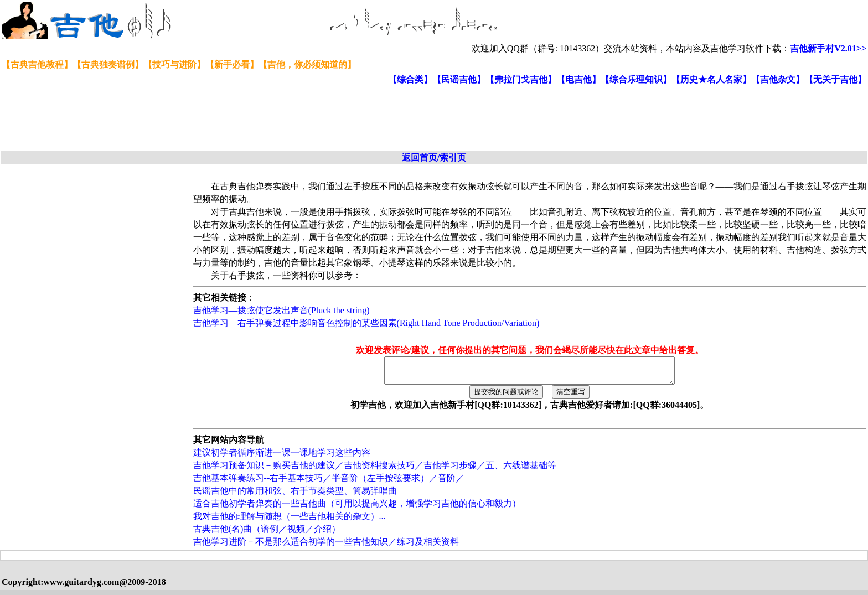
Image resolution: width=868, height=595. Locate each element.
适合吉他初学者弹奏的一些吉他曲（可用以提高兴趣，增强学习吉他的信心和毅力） (357, 508)
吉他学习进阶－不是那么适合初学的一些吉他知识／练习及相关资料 (326, 547)
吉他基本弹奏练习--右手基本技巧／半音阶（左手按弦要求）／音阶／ (329, 483)
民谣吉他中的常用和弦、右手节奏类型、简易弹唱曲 (295, 496)
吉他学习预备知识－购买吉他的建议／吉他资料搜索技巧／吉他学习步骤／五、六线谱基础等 (375, 470)
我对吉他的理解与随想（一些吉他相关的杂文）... (290, 521)
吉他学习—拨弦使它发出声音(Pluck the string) (281, 310)
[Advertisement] (270, 118)
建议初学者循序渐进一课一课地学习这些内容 (282, 457)
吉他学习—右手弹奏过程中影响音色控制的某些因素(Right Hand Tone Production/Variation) (366, 323)
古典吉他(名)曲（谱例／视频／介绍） (267, 534)
